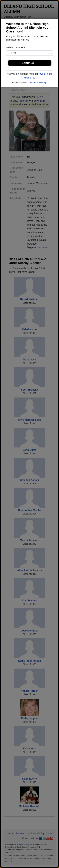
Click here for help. (38, 83)
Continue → (29, 63)
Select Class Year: (16, 47)
